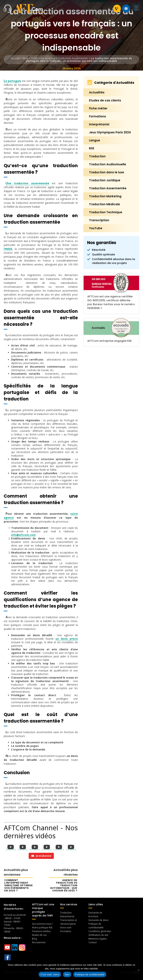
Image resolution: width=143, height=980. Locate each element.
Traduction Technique (106, 212)
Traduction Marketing (105, 196)
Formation (66, 931)
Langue (94, 140)
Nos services (69, 904)
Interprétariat (99, 124)
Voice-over (66, 928)
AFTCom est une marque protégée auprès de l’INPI (43, 910)
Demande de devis (98, 920)
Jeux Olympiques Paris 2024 (110, 132)
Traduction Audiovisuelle (108, 164)
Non (67, 975)
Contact (93, 942)
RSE (92, 148)
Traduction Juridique (43, 58)
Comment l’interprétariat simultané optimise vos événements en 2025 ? (19, 885)
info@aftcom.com (23, 535)
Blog (25, 58)
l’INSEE (8, 249)
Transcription (99, 220)
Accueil (15, 58)
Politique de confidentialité (90, 975)
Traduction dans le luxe (107, 172)
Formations (97, 116)
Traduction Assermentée (73, 58)
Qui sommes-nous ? (42, 924)
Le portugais (12, 81)
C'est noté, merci (50, 975)
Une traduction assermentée (27, 183)
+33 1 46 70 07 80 (117, 9)
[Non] (138, 970)
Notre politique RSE (42, 928)
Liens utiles (96, 904)
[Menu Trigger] (136, 8)
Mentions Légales (98, 939)
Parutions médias (41, 931)
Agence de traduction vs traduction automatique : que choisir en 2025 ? (64, 885)
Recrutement (39, 942)
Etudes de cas (39, 935)
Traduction (97, 156)
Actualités (97, 92)
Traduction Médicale (104, 204)
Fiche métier (98, 108)
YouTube (96, 228)
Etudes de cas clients (105, 100)
